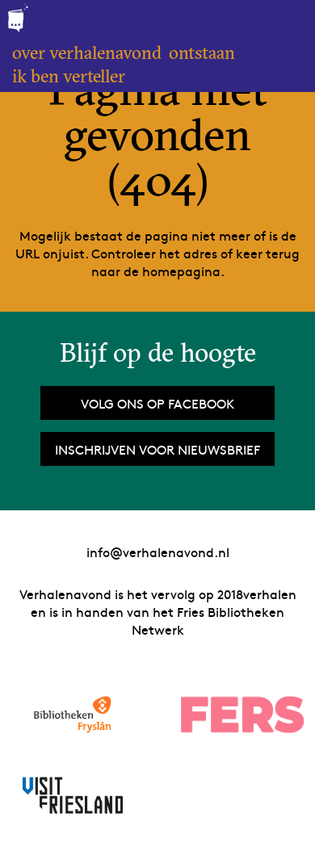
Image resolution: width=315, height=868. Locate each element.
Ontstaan (202, 52)
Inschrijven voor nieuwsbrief (157, 449)
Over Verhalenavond (87, 52)
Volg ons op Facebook (157, 403)
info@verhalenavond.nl (158, 551)
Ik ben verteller (69, 76)
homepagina (181, 270)
